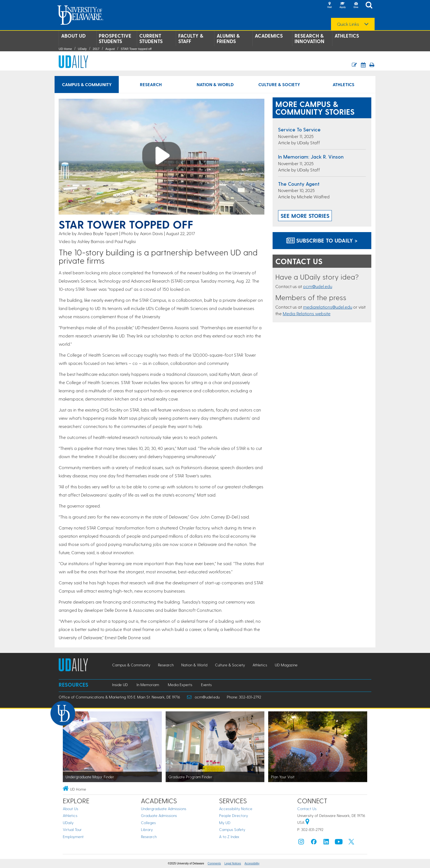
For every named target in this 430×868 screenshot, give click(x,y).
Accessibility (252, 863)
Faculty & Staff (191, 38)
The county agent (299, 184)
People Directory (234, 815)
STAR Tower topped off (136, 49)
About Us (70, 809)
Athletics (347, 36)
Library (147, 829)
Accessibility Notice (236, 809)
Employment (73, 837)
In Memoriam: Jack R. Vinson (311, 157)
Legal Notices (233, 863)
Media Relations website (307, 313)
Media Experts (180, 685)
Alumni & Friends (228, 38)
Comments (214, 863)
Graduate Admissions (159, 815)
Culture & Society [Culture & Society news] (279, 84)
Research (149, 837)
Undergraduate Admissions (164, 809)
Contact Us (307, 809)
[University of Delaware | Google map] (307, 822)
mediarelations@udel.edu (328, 307)
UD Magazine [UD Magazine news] (286, 665)
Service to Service (299, 129)
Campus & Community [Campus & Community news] (87, 84)
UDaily (82, 49)
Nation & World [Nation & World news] (215, 84)
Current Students (151, 38)
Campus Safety (232, 829)
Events (206, 685)
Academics (269, 36)
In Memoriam (148, 685)
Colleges (148, 823)
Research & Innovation (309, 38)
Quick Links (348, 24)
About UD (73, 36)
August (110, 49)
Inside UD (120, 685)
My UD (225, 823)
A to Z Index (229, 837)
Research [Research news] (151, 84)
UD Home (65, 49)
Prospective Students (115, 38)
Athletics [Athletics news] (343, 84)
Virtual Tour (72, 829)
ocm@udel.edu (318, 286)
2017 (96, 49)
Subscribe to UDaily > (322, 240)
